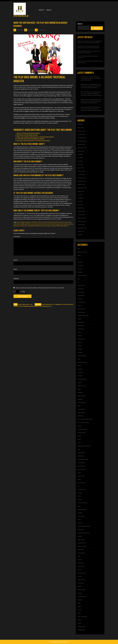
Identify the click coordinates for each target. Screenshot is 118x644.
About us (42, 10)
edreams (80, 369)
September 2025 (82, 148)
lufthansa (80, 499)
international (81, 456)
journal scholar (81, 469)
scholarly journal (82, 573)
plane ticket (81, 530)
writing (79, 623)
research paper (82, 546)
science (80, 576)
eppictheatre (84, 84)
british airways (81, 309)
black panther (81, 296)
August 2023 (81, 231)
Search (80, 24)
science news (81, 580)
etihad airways (81, 396)
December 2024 (82, 178)
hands (79, 443)
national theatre (82, 510)
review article (81, 553)
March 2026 (81, 128)
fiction (79, 406)
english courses (82, 386)
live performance (40, 224)
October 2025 (81, 144)
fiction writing (81, 409)
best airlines (81, 289)
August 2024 (81, 191)
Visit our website (85, 107)
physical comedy (19, 226)
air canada (80, 265)
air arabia (80, 262)
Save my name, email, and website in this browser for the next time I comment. (40, 288)
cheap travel (81, 329)
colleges (80, 349)
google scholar (82, 433)
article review (81, 286)
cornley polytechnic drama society (53, 222)
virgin (79, 603)
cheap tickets (81, 326)
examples (80, 399)
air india (80, 269)
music (79, 506)
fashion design (81, 403)
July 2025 (80, 154)
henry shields (21, 224)
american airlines (82, 275)
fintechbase (84, 77)
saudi (79, 556)
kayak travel (81, 476)
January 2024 (81, 215)
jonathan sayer (30, 224)
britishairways (81, 312)
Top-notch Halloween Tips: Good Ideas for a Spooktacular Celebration (89, 52)
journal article (81, 463)
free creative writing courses (85, 419)
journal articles (81, 466)
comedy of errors (37, 222)
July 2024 (80, 195)
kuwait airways (81, 489)
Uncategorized (81, 596)
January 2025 (81, 175)
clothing (80, 342)
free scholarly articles (83, 423)
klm (78, 486)
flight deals (80, 416)
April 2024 (80, 205)
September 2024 (82, 188)
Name (16, 260)
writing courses (81, 627)
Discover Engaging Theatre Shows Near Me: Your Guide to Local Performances (91, 78)
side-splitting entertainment (33, 226)
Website (16, 279)
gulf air (79, 439)
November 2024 (82, 181)
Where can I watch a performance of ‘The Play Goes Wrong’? (35, 137)
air (78, 259)
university (80, 600)
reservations (81, 550)
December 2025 (82, 138)
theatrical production (62, 226)
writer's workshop (82, 616)
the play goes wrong (49, 226)
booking (80, 299)
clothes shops (81, 339)
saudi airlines (81, 566)
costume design (82, 356)
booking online (81, 302)
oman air (80, 523)
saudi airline (81, 563)
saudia (79, 570)
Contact (49, 10)
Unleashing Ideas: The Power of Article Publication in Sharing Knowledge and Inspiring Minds (91, 86)
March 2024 (81, 208)
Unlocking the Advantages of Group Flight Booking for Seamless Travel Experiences (88, 47)
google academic (82, 429)
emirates (80, 376)
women (79, 610)
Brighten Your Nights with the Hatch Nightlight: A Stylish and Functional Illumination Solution (90, 42)
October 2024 (81, 185)
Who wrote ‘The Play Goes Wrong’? (27, 135)
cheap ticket (81, 322)
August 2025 (81, 151)
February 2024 (81, 211)
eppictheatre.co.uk (21, 16)
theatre (79, 586)
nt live (79, 520)
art (78, 282)
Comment (17, 237)
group (79, 436)
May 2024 (80, 201)
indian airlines (81, 453)
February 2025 (81, 171)
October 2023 (81, 225)
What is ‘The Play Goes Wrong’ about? (28, 133)
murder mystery (68, 224)
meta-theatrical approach (54, 224)
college (79, 346)
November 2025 (82, 141)
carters (79, 319)
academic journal (82, 252)
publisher (80, 536)
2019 (79, 249)
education (80, 372)
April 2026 (80, 124)
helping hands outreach (84, 446)
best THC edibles (85, 92)
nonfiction (80, 513)
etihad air (80, 392)
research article (82, 543)
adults (79, 255)
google (79, 426)
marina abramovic (82, 503)
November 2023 (82, 221)
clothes (79, 336)
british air (80, 306)
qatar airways (81, 540)
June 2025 (80, 158)
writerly (79, 620)
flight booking (81, 413)
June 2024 (80, 198)
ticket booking (81, 590)
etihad (79, 389)
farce (66, 222)
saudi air (80, 560)
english (79, 382)
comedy (80, 352)
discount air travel (82, 362)
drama (79, 366)
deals (79, 359)
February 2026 (81, 131)
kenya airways (81, 483)
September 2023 (82, 228)
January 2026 (81, 134)
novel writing (81, 516)
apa (79, 279)
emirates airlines (82, 379)
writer (79, 613)
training (79, 593)
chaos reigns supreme (24, 222)
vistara (79, 606)
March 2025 (81, 168)
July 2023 (80, 235)
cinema (79, 332)
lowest (79, 496)
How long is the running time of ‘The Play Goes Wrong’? (33, 140)
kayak (79, 473)
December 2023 (82, 218)
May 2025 (80, 161)
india (79, 449)
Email (16, 269)
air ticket (80, 272)
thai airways (81, 583)
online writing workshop (84, 526)
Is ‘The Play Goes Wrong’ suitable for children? (31, 139)
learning (80, 493)
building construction (83, 316)
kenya (79, 479)
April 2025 (80, 165)
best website (81, 292)
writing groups (81, 630)
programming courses (84, 533)
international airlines (83, 459)
